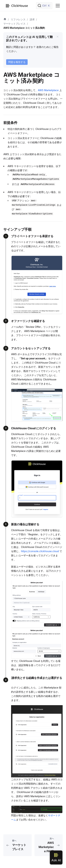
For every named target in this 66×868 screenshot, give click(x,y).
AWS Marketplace (48, 90)
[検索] (44, 6)
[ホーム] (5, 19)
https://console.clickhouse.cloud (40, 551)
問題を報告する (17, 62)
